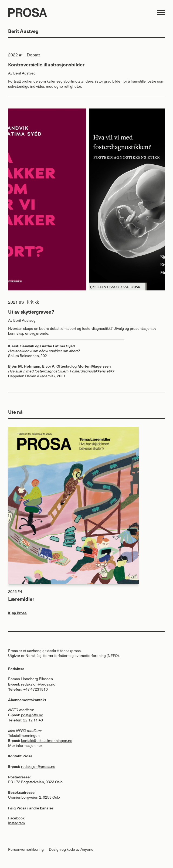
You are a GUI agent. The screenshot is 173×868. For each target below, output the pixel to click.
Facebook (16, 818)
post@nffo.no (32, 715)
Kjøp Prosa (17, 613)
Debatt (33, 55)
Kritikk (33, 302)
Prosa (75, 13)
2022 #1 (16, 55)
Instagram (16, 823)
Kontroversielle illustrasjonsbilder (46, 64)
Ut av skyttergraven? (31, 312)
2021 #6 (16, 302)
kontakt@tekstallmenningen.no (47, 740)
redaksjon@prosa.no (38, 684)
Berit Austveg (24, 73)
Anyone (87, 849)
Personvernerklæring (26, 849)
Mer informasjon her (25, 745)
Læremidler (21, 599)
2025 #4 (15, 591)
